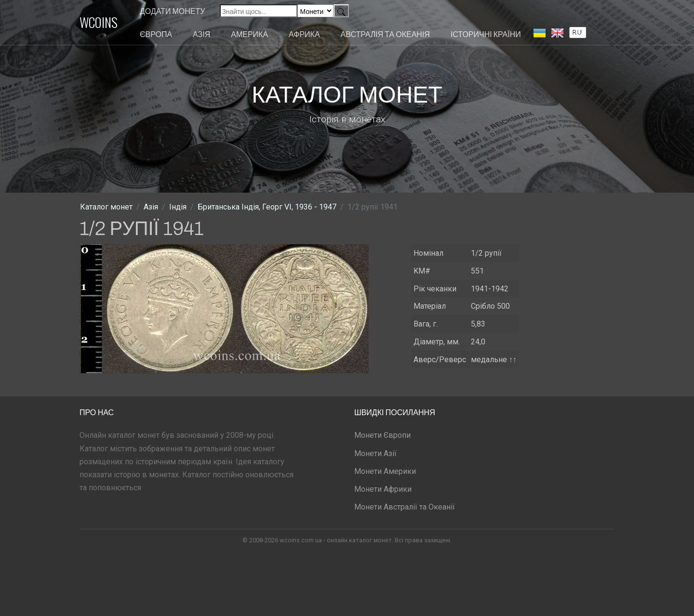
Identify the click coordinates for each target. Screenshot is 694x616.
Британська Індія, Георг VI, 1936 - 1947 (267, 207)
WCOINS (99, 22)
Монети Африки (383, 489)
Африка (304, 34)
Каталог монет (106, 207)
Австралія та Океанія (385, 34)
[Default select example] (315, 11)
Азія (201, 34)
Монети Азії (375, 453)
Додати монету (172, 11)
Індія (178, 207)
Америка (249, 34)
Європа (156, 34)
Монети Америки (385, 471)
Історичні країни (486, 34)
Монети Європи (382, 435)
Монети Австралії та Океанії (405, 507)
